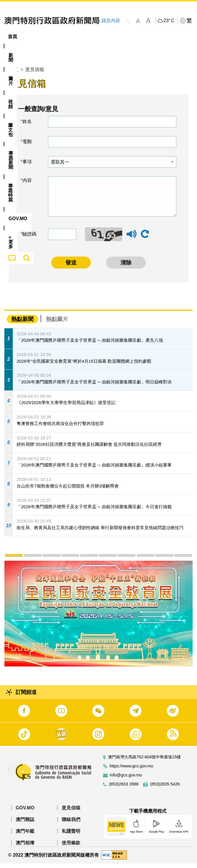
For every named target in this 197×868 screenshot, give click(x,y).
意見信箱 (71, 812)
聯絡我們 (71, 824)
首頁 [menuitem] (13, 37)
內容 (27, 185)
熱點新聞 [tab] (22, 323)
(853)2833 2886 (124, 789)
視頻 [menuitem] (73, 37)
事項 (27, 166)
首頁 (13, 74)
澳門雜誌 (25, 824)
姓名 (27, 126)
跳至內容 (111, 21)
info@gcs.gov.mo (126, 780)
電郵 (27, 146)
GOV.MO (25, 812)
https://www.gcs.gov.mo (132, 771)
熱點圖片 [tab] (57, 323)
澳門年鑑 (25, 836)
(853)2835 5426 (165, 789)
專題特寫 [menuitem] (151, 37)
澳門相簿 (25, 847)
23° (169, 21)
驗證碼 (29, 239)
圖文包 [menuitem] (95, 37)
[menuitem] (32, 37)
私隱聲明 (71, 836)
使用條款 (71, 847)
